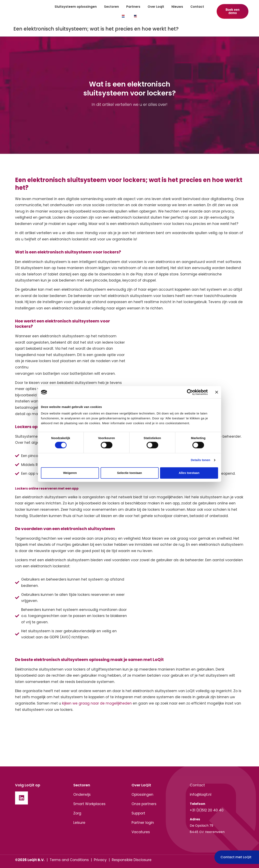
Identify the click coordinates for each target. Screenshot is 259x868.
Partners (133, 7)
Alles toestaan (189, 473)
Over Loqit (156, 7)
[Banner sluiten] (217, 392)
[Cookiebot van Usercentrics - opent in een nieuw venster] (190, 392)
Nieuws (177, 7)
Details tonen (200, 460)
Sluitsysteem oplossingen (76, 7)
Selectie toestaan (130, 473)
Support (138, 813)
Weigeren (70, 473)
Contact (197, 7)
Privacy (100, 860)
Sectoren (111, 7)
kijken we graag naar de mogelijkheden (97, 703)
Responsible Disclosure (132, 860)
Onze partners (144, 804)
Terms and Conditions (69, 860)
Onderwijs (82, 795)
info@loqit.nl (201, 795)
